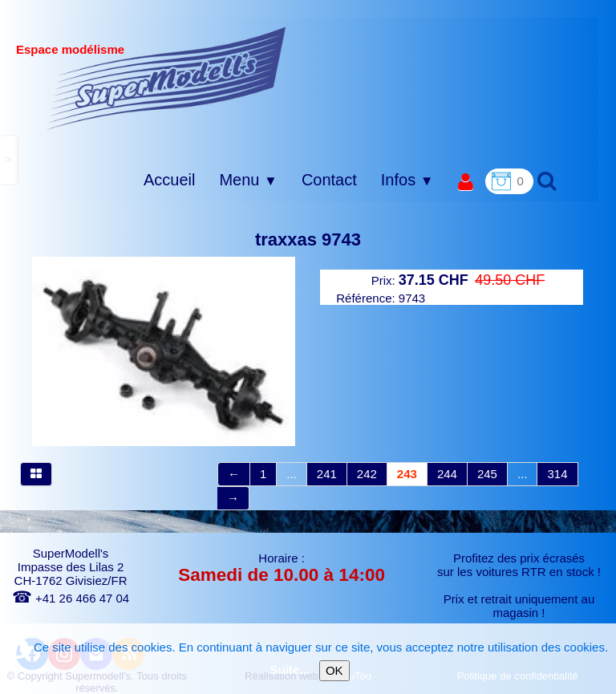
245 (487, 474)
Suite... (290, 670)
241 (327, 474)
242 (367, 474)
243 (407, 474)
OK (334, 670)
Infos (407, 180)
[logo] (166, 78)
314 (557, 474)
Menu (248, 180)
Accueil (169, 180)
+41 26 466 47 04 (71, 598)
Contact (329, 180)
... (292, 474)
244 (447, 474)
